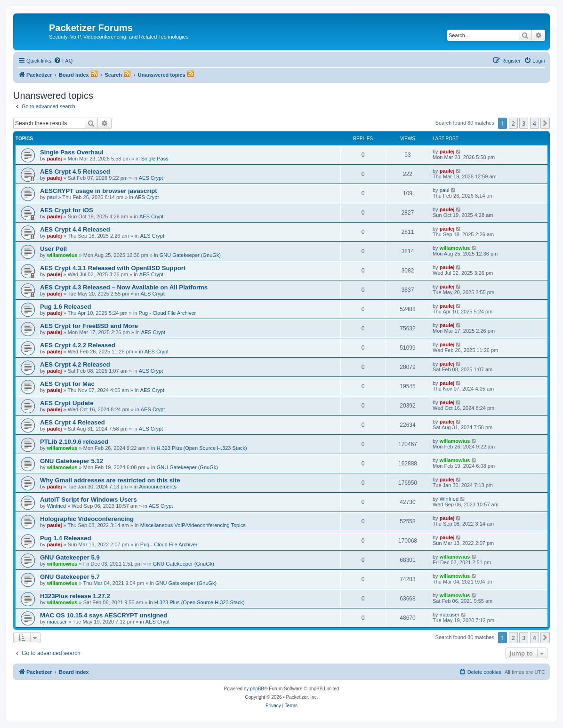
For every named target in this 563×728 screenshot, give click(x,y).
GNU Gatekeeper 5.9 (70, 557)
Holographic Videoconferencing (87, 519)
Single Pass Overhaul (72, 152)
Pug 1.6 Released (65, 307)
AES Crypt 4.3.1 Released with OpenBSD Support (113, 268)
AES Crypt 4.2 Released (75, 364)
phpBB (257, 689)
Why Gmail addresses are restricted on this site (110, 480)
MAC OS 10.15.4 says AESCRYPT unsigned (104, 615)
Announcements (158, 487)
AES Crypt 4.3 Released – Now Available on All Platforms (124, 287)
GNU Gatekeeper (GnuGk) (190, 255)
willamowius (62, 255)
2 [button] (513, 123)
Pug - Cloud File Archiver (168, 313)
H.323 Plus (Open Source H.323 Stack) (202, 448)
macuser (57, 622)
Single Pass (155, 159)
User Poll (53, 249)
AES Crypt (151, 178)
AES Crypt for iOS (67, 210)
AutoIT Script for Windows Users (88, 500)
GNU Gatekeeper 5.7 (70, 577)
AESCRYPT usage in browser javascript (99, 191)
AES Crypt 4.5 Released (75, 172)
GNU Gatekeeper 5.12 (72, 461)
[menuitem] (63, 61)
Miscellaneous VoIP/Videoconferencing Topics (193, 525)
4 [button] (535, 123)
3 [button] (524, 123)
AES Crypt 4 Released (72, 422)
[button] (545, 123)
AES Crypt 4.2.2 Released (78, 345)
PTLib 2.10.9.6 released (74, 442)
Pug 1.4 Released (65, 538)
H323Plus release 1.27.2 (75, 596)
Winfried (56, 506)
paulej (55, 159)
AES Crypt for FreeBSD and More (89, 326)
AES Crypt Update (67, 403)
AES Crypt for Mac (67, 384)
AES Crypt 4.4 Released (75, 229)
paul (52, 197)
